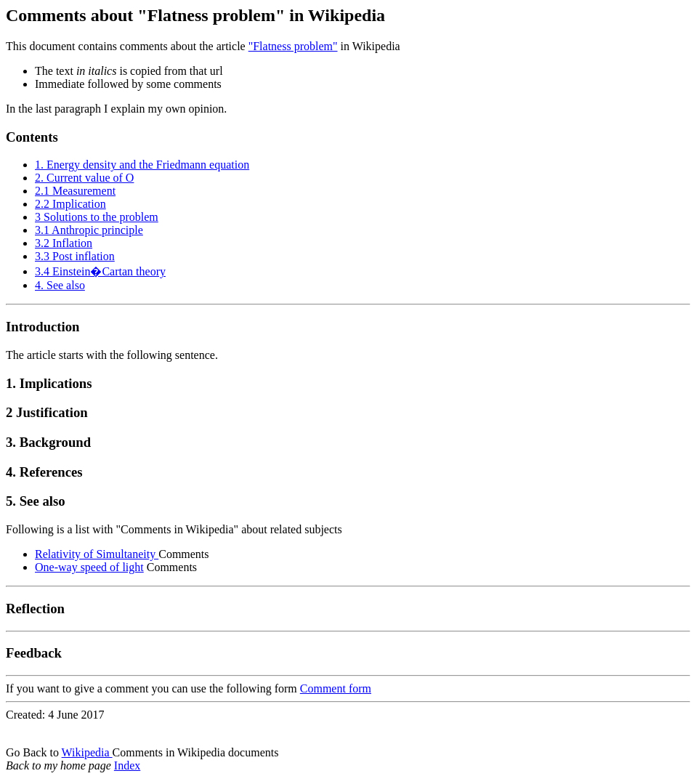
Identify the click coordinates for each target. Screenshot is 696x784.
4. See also (60, 285)
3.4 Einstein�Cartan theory (100, 271)
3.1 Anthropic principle (89, 230)
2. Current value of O (84, 178)
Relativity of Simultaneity (97, 554)
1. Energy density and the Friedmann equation (142, 165)
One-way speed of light (89, 567)
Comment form (336, 688)
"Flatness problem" (293, 46)
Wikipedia (87, 752)
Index (127, 765)
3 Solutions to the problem (97, 217)
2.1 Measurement (75, 191)
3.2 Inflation (64, 243)
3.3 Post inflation (75, 256)
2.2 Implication (70, 204)
